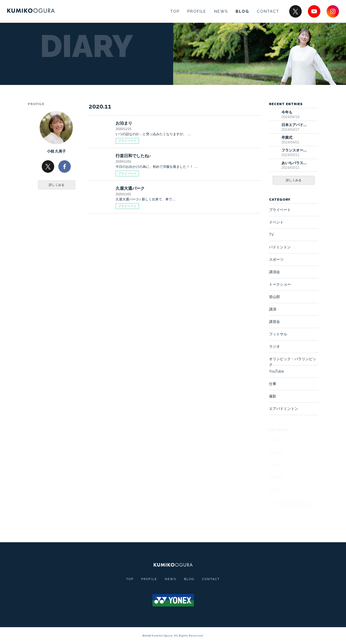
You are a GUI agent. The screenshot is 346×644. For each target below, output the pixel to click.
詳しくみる (57, 185)
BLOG (242, 11)
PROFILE (197, 11)
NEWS (221, 11)
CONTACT (268, 11)
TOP (175, 11)
